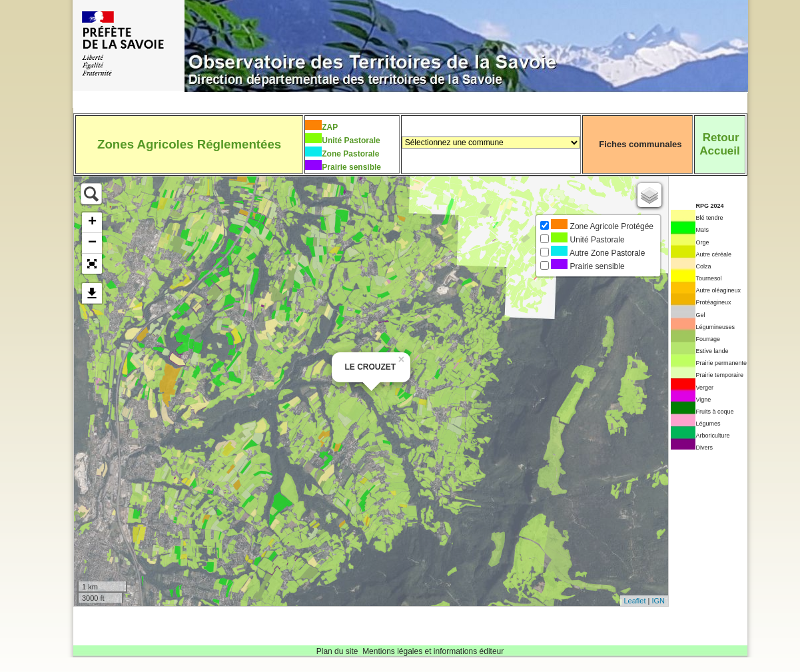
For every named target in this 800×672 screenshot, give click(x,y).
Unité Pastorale (351, 141)
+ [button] (92, 222)
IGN (658, 601)
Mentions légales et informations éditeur (433, 651)
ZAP (330, 127)
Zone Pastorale (350, 154)
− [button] (92, 243)
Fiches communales (640, 144)
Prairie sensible (351, 167)
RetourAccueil (719, 144)
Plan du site (337, 651)
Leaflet (634, 601)
